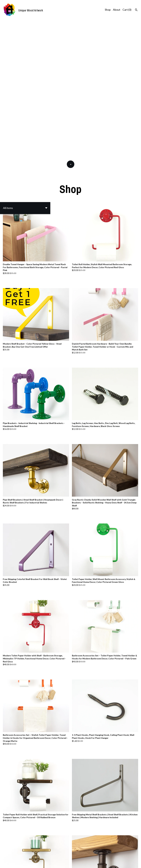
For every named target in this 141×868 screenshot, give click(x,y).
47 (85, 853)
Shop (108, 10)
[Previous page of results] (52, 853)
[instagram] (137, 861)
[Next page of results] (89, 853)
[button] (25, 68)
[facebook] (132, 861)
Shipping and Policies (116, 860)
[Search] (136, 10)
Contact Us (98, 860)
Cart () (127, 10)
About (117, 10)
